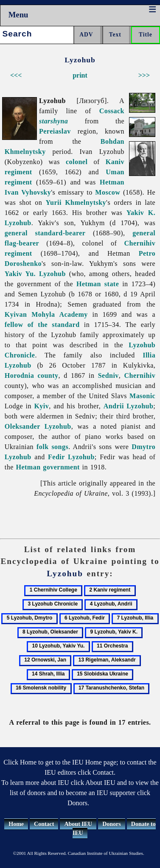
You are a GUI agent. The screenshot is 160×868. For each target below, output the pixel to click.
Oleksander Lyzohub (38, 426)
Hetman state (98, 284)
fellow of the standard (42, 325)
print (80, 75)
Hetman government (48, 467)
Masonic (142, 396)
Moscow (108, 192)
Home (16, 824)
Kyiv (41, 406)
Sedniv (108, 375)
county (48, 375)
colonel (77, 162)
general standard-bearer (45, 233)
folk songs (52, 447)
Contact (44, 824)
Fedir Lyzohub (71, 457)
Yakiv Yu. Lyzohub (35, 274)
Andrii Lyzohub (129, 406)
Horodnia (19, 375)
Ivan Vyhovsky (28, 192)
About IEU (78, 824)
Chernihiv (140, 375)
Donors (112, 824)
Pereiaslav (55, 131)
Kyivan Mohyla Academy (46, 314)
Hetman (112, 182)
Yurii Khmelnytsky (76, 202)
